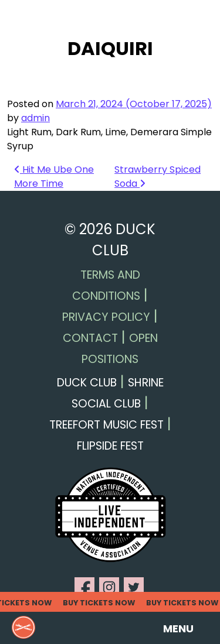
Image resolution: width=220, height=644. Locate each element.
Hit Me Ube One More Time (54, 177)
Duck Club (87, 383)
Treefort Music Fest (106, 425)
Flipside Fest (110, 446)
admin (35, 118)
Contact (90, 338)
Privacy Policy (106, 317)
